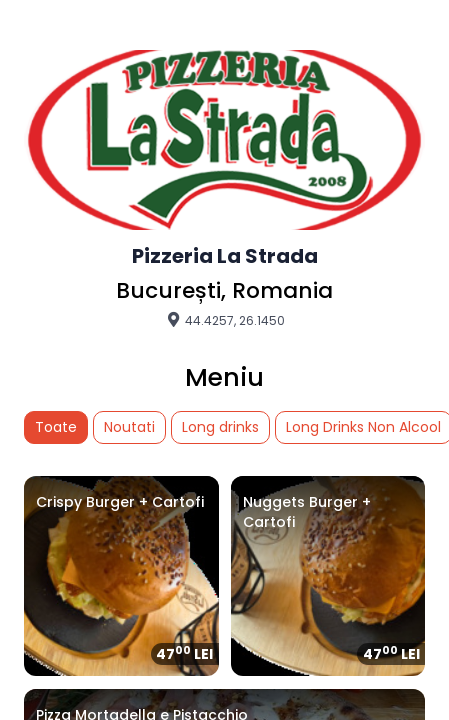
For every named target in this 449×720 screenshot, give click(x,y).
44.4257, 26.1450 (225, 320)
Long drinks (220, 427)
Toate (56, 427)
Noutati (129, 427)
